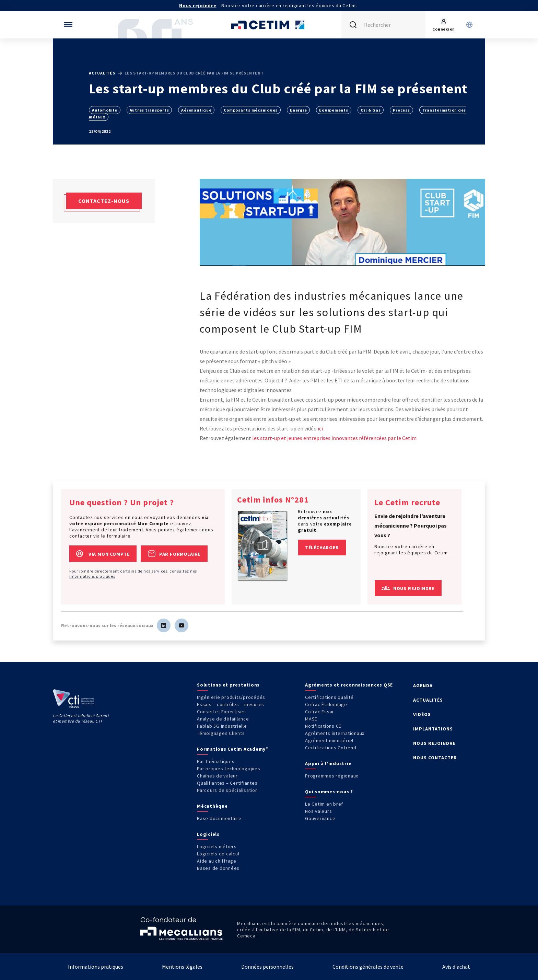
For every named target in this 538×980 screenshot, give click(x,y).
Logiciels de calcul (218, 854)
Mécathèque (212, 806)
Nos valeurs (318, 811)
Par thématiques (216, 761)
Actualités (102, 73)
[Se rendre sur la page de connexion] (444, 25)
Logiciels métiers (217, 846)
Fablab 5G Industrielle (222, 726)
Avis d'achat (456, 967)
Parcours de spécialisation (227, 790)
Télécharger (322, 547)
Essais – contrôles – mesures (231, 704)
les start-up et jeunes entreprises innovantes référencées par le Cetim (334, 438)
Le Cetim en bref (324, 804)
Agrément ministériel (329, 740)
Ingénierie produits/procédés (231, 697)
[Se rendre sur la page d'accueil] (269, 25)
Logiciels (208, 834)
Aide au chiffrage (217, 861)
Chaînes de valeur (217, 776)
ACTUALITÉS (428, 700)
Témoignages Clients (221, 733)
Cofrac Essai (319, 712)
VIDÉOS (422, 714)
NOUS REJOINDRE (434, 743)
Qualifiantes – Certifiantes (227, 783)
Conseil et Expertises (221, 712)
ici (320, 428)
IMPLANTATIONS (433, 729)
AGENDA (423, 685)
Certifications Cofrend (331, 748)
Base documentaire (219, 818)
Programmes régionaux (332, 776)
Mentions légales (182, 967)
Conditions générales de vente (368, 967)
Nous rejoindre (198, 5)
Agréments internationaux (335, 733)
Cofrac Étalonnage (326, 704)
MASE (311, 719)
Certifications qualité (329, 697)
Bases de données (218, 868)
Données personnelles (267, 967)
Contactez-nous (104, 201)
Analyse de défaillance (223, 719)
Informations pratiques (92, 576)
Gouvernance (320, 818)
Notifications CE (323, 726)
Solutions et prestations (228, 685)
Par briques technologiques (229, 769)
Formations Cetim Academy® (233, 749)
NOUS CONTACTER (435, 758)
